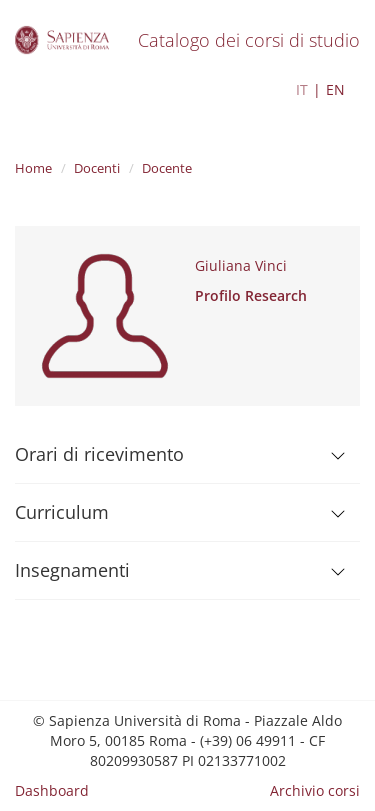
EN (335, 89)
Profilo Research (251, 295)
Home (33, 168)
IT (302, 89)
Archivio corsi (315, 790)
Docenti (97, 168)
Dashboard (52, 790)
